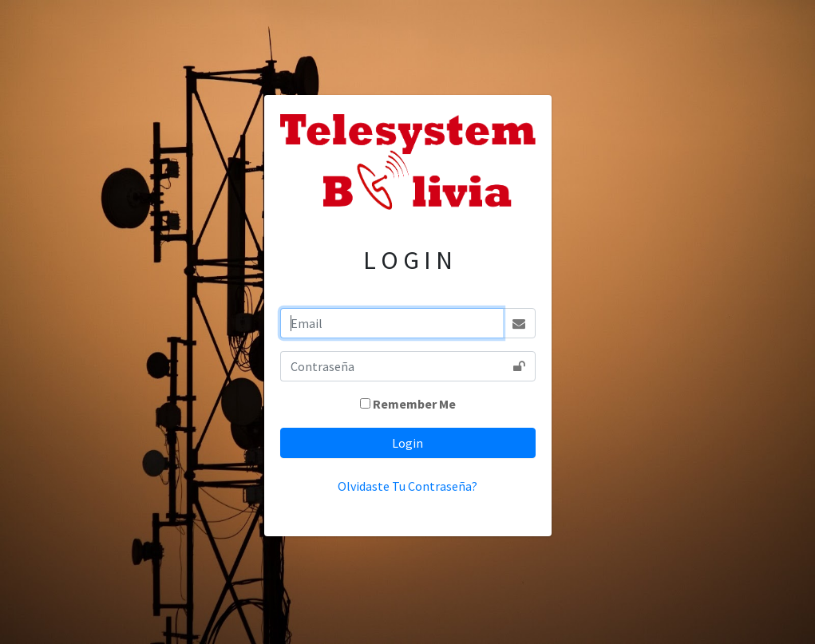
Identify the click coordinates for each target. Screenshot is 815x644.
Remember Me (414, 404)
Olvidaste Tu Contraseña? (407, 486)
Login (407, 443)
